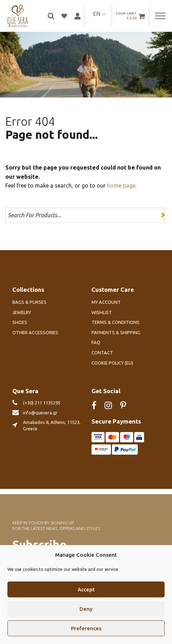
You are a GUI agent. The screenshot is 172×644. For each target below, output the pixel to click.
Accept (86, 596)
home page (121, 185)
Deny (86, 615)
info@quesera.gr (40, 413)
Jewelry (22, 312)
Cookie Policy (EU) (112, 363)
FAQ (96, 342)
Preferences (86, 635)
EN (97, 14)
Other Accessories (35, 332)
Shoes (20, 322)
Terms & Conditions (115, 322)
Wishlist (102, 312)
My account (106, 302)
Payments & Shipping (116, 332)
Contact (102, 353)
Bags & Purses (29, 302)
